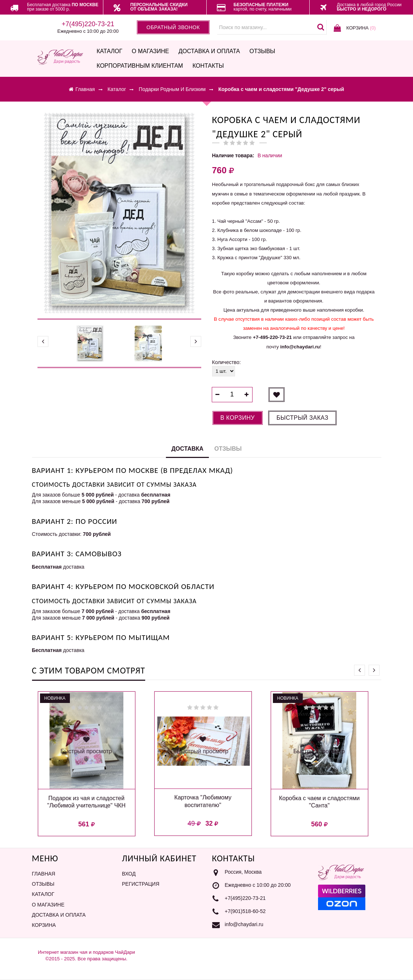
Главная (44, 874)
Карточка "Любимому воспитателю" (203, 801)
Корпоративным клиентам (140, 66)
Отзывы (263, 51)
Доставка (187, 449)
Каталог (109, 51)
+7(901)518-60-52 (245, 911)
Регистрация (141, 884)
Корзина (44, 925)
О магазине (150, 51)
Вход (129, 874)
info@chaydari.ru (244, 924)
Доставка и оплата (209, 51)
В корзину (238, 418)
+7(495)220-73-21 (245, 898)
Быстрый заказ (303, 418)
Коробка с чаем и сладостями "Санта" (319, 802)
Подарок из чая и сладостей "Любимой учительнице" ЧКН (86, 802)
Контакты (208, 66)
